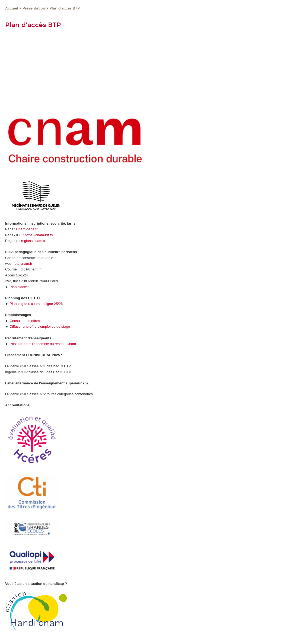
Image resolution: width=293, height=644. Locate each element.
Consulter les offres (25, 321)
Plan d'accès (19, 287)
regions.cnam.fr (33, 241)
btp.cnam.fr (23, 264)
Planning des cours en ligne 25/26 (36, 304)
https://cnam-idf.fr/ (39, 235)
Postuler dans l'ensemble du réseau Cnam (43, 344)
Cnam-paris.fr (27, 229)
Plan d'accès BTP (65, 8)
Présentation (34, 8)
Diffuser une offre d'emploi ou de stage (40, 326)
